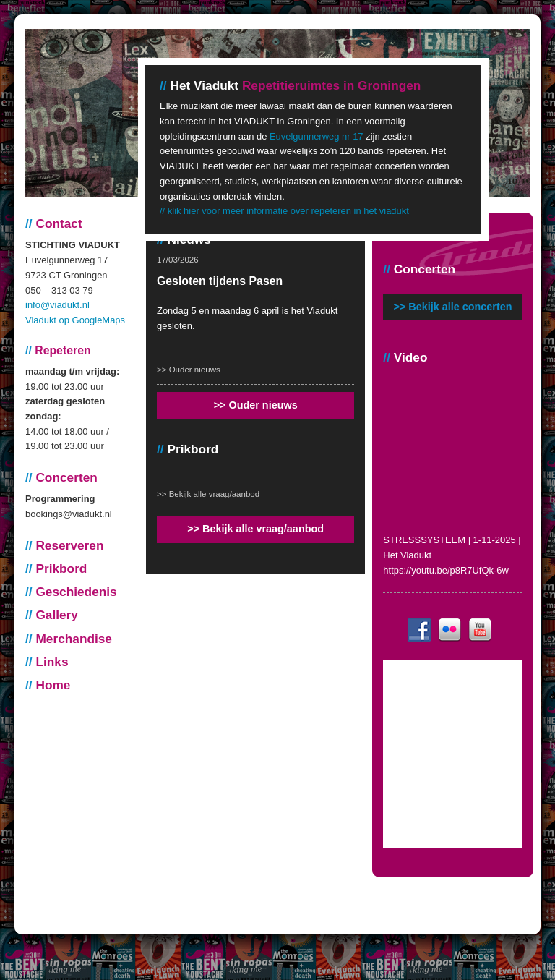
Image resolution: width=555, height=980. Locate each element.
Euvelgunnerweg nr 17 (317, 136)
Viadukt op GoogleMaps (75, 320)
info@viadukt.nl (57, 305)
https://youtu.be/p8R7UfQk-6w (446, 570)
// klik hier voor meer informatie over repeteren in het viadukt (284, 211)
